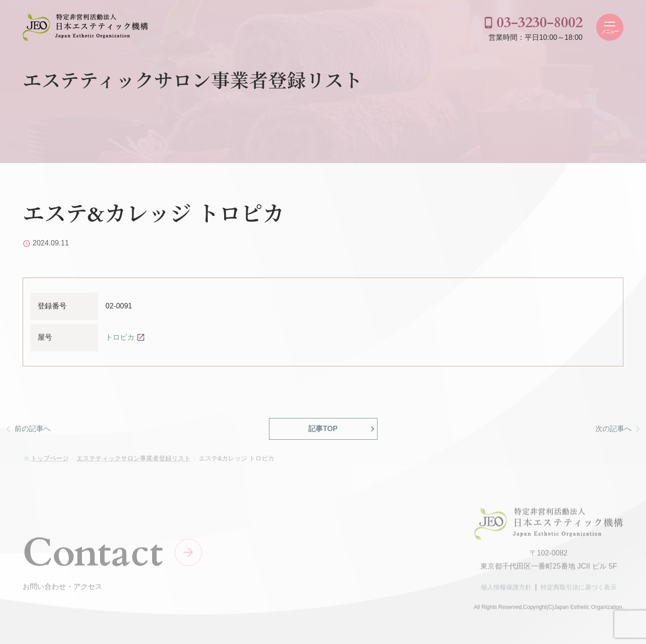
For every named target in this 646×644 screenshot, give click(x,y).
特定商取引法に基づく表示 (579, 590)
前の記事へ (33, 429)
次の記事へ (613, 429)
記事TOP (323, 429)
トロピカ (120, 337)
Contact (93, 556)
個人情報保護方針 (506, 590)
